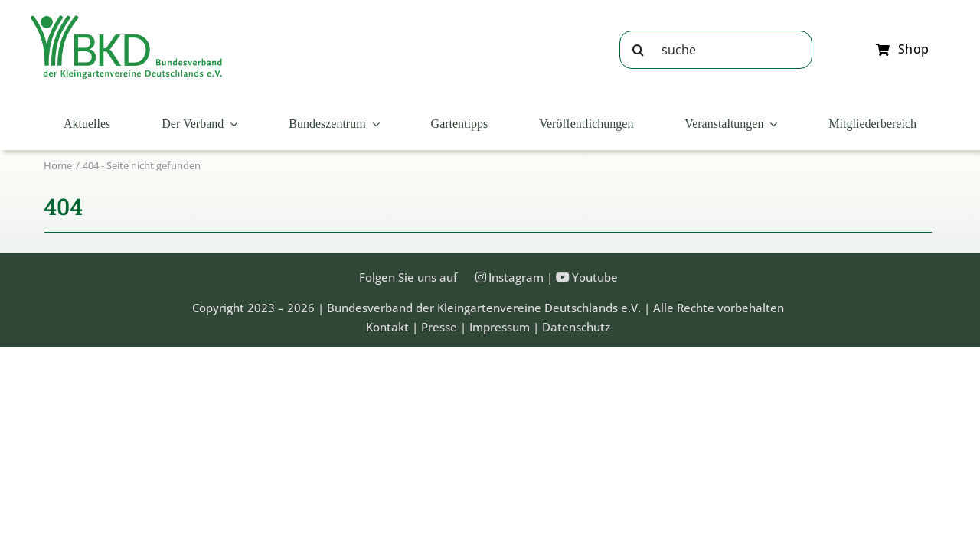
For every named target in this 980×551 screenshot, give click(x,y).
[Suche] (639, 50)
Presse (439, 327)
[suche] (716, 50)
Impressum (500, 327)
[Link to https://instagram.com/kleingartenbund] (481, 277)
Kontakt (387, 327)
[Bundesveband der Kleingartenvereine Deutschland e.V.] (126, 21)
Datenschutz (576, 327)
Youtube (595, 277)
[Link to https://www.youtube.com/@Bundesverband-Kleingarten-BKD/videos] (563, 277)
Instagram (516, 277)
